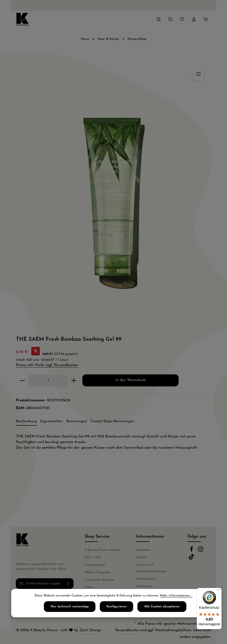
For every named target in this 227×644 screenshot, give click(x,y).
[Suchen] (170, 19)
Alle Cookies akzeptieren (162, 608)
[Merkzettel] (182, 19)
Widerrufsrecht (146, 579)
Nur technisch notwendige (70, 608)
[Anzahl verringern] (22, 381)
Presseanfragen (95, 565)
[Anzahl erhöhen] (74, 381)
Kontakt (141, 557)
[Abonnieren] (68, 584)
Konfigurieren (116, 608)
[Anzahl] (48, 381)
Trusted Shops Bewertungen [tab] (112, 421)
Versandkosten (127, 630)
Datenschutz (144, 586)
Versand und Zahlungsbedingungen (151, 568)
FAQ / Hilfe (93, 557)
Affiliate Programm (98, 572)
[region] (113, 194)
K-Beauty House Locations (102, 550)
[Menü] (159, 19)
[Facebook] (192, 551)
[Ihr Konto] (194, 19)
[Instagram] (201, 551)
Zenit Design (90, 630)
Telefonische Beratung (99, 580)
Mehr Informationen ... (176, 597)
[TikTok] (191, 559)
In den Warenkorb (130, 380)
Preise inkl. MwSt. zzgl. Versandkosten (47, 365)
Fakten (89, 587)
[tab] (26, 422)
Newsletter (143, 550)
